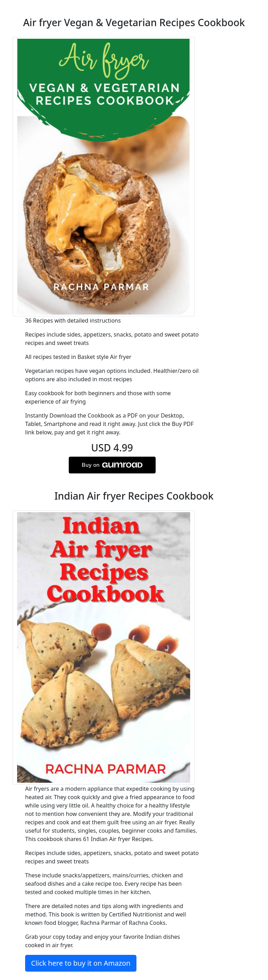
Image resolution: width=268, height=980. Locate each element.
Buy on (112, 465)
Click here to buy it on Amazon (81, 963)
